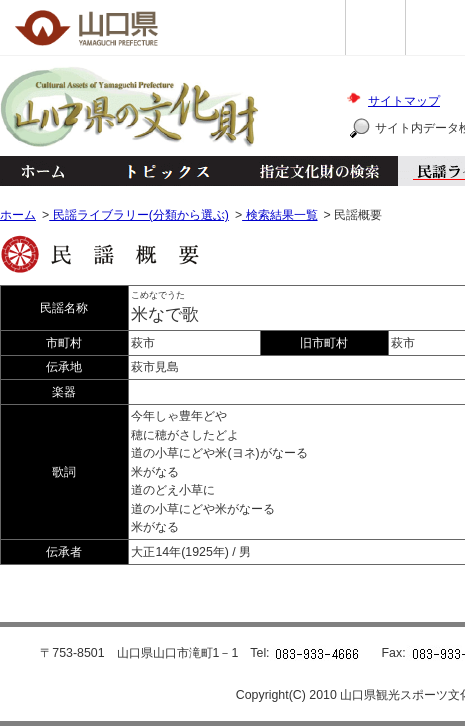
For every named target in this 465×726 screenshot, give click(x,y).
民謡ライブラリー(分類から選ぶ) (139, 215)
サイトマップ (404, 101)
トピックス (162, 171)
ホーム (42, 171)
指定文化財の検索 (319, 171)
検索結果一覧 (279, 215)
